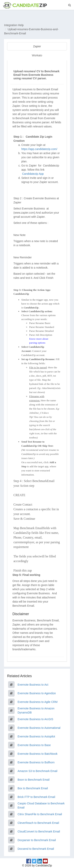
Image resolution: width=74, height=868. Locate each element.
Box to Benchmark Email (33, 788)
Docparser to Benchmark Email (37, 840)
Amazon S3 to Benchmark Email (37, 771)
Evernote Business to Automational (39, 728)
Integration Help (14, 25)
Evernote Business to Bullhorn (36, 762)
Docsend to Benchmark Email (36, 849)
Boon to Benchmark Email (34, 780)
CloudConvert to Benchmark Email (39, 831)
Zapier (37, 46)
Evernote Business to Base (34, 745)
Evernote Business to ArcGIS (35, 719)
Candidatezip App (33, 174)
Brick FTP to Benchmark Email (36, 797)
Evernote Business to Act (33, 685)
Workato (37, 55)
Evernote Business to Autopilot (36, 736)
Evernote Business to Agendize (37, 693)
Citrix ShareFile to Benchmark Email (40, 814)
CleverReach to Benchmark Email (38, 823)
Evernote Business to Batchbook (37, 754)
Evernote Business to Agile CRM (37, 702)
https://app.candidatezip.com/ (39, 149)
